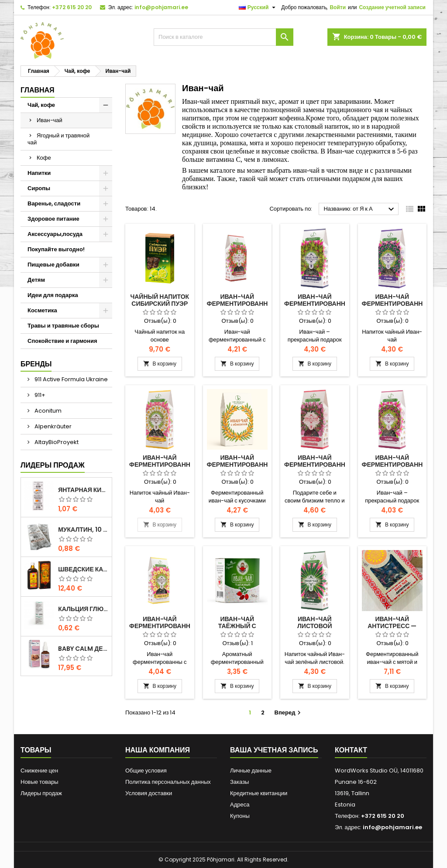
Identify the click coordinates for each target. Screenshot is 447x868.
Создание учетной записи (392, 7)
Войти (338, 7)
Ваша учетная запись (274, 750)
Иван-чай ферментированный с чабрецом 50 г (398, 304)
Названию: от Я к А (360, 209)
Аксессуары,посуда (55, 234)
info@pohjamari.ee (161, 7)
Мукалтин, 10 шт (83, 530)
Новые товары (40, 782)
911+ (39, 395)
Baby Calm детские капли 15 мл (83, 649)
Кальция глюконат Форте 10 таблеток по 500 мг (83, 609)
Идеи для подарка (53, 295)
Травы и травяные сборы (63, 326)
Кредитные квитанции (259, 793)
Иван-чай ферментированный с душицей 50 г (398, 465)
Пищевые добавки (53, 265)
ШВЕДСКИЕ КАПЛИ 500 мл (83, 569)
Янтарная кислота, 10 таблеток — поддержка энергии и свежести (83, 490)
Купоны (240, 816)
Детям (36, 280)
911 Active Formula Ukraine (70, 379)
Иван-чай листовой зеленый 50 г (315, 626)
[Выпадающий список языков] (258, 7)
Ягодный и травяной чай (58, 139)
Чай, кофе (41, 105)
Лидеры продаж (53, 465)
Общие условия (146, 771)
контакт (351, 750)
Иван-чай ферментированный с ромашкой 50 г (165, 465)
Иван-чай (50, 120)
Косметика (42, 310)
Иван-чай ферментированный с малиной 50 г (320, 465)
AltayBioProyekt (56, 442)
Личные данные (251, 771)
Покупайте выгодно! (56, 249)
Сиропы (39, 188)
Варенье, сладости (54, 203)
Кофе (44, 158)
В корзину (160, 364)
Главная (38, 90)
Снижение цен (39, 771)
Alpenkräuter (52, 426)
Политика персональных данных (168, 782)
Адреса (240, 805)
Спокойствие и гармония (62, 341)
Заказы (239, 782)
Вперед (289, 713)
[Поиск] (223, 37)
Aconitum (47, 411)
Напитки (39, 173)
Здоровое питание (53, 219)
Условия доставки (149, 793)
